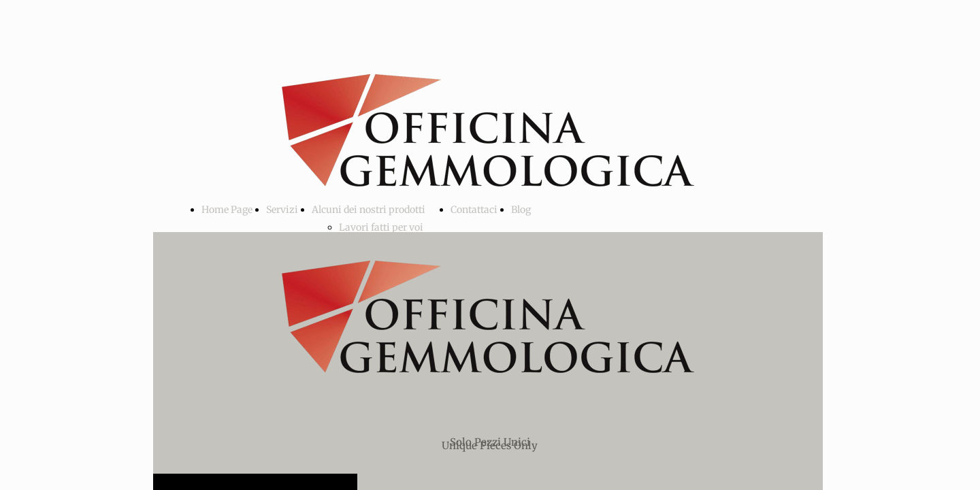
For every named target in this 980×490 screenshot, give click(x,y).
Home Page (227, 210)
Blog (521, 210)
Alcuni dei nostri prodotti (369, 210)
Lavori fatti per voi (381, 227)
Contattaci (474, 210)
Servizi (282, 210)
